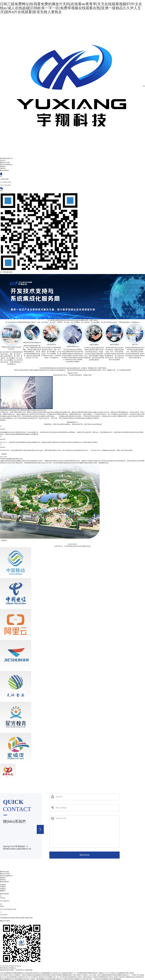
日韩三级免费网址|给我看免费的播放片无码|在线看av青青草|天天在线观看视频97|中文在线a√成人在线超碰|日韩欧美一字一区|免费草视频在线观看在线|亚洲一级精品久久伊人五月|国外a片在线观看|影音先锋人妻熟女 (71, 8)
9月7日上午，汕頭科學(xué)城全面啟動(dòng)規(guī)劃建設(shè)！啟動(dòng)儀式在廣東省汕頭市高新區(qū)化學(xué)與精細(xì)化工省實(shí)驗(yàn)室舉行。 (50, 442)
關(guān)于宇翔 (5, 874)
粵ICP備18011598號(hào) (8, 968)
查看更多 (3, 420)
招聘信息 (3, 880)
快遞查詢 (3, 889)
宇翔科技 (3, 887)
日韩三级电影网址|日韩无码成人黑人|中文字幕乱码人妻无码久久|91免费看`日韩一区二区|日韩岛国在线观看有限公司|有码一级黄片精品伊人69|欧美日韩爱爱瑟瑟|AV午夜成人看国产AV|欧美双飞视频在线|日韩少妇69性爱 (74, 977)
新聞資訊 (3, 878)
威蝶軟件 (3, 891)
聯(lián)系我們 (4, 882)
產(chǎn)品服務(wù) (6, 876)
